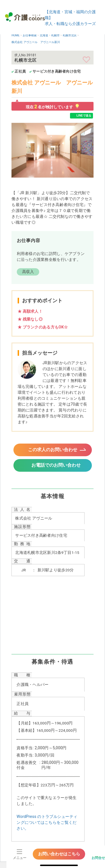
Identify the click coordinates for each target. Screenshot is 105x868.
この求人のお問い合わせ (53, 450)
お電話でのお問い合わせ (56, 465)
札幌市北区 (70, 35)
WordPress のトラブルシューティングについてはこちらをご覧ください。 (47, 822)
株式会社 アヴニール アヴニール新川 (36, 42)
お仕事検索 (30, 35)
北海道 (44, 35)
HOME (15, 35)
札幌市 (55, 35)
